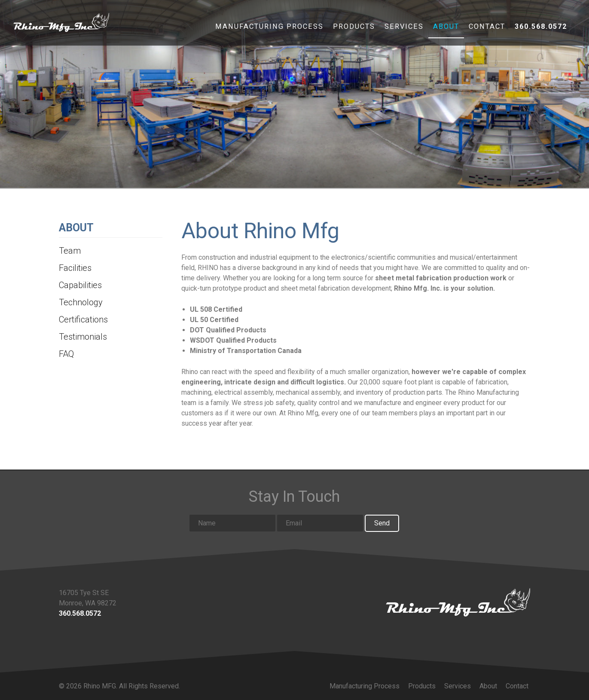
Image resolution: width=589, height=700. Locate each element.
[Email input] (320, 523)
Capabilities (80, 285)
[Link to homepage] (458, 602)
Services (404, 28)
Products (354, 28)
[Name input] (232, 523)
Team (70, 251)
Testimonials (83, 337)
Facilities (75, 268)
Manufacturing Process (269, 28)
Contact (487, 28)
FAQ (66, 354)
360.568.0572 (541, 28)
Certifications (83, 319)
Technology (81, 302)
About (446, 28)
